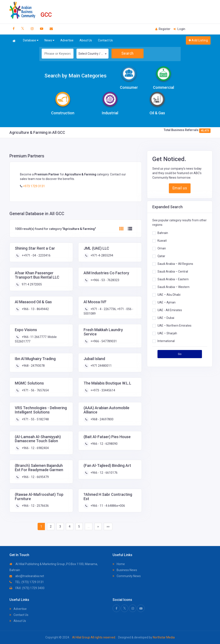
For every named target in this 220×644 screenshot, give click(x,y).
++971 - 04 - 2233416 (36, 255)
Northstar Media (163, 637)
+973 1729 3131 (34, 186)
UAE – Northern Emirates (174, 326)
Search (128, 53)
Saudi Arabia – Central (173, 271)
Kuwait (162, 241)
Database (31, 40)
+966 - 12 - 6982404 (35, 448)
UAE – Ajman (167, 302)
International (166, 341)
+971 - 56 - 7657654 (35, 390)
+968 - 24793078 (33, 366)
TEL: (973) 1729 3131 (27, 582)
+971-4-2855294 (102, 255)
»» (108, 526)
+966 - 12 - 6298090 (104, 444)
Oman (162, 248)
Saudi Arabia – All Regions (175, 264)
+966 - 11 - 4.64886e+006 (107, 506)
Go (180, 354)
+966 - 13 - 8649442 (35, 309)
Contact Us (105, 40)
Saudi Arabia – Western (173, 287)
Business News (125, 570)
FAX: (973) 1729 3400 (27, 588)
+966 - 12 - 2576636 (35, 506)
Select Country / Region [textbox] (93, 54)
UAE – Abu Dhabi (169, 295)
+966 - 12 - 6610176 (104, 473)
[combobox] (92, 54)
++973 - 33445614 (102, 390)
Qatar (161, 256)
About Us (86, 40)
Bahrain (163, 233)
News (49, 40)
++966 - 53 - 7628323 (105, 280)
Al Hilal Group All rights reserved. (94, 637)
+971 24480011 (101, 366)
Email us (180, 188)
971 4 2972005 (31, 284)
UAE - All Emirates (170, 310)
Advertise (67, 40)
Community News (127, 576)
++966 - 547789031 (103, 341)
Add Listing (198, 40)
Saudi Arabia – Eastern (173, 279)
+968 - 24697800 (102, 419)
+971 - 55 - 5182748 (35, 419)
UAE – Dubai (166, 318)
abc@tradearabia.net (27, 576)
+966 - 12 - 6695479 (35, 477)
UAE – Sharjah (167, 333)
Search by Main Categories (76, 76)
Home (119, 564)
